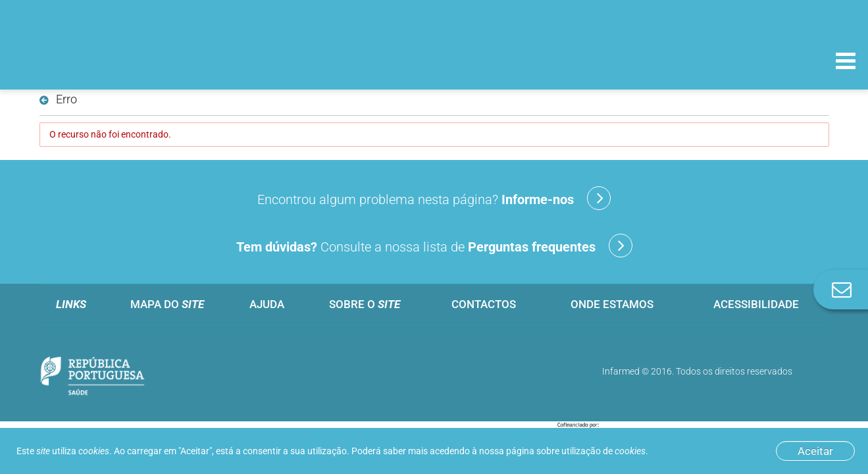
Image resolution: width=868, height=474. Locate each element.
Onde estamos (612, 304)
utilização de (603, 451)
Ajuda (267, 304)
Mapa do (167, 304)
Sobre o (365, 304)
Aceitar (815, 451)
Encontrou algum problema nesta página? (434, 198)
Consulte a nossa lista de (434, 246)
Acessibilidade (756, 304)
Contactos (484, 304)
